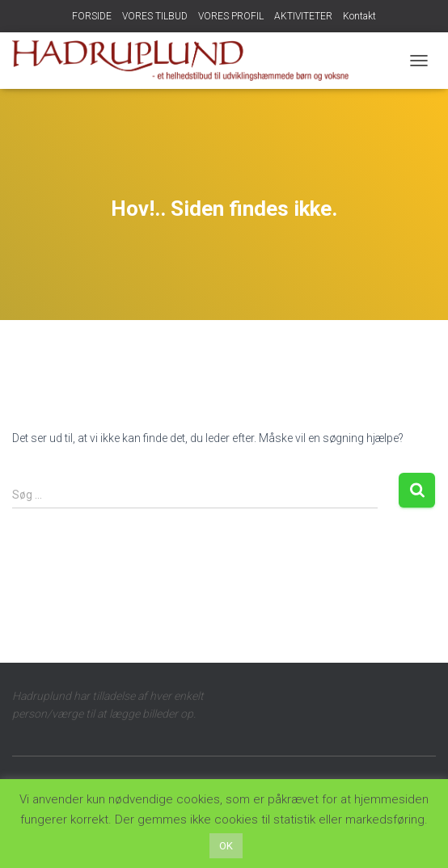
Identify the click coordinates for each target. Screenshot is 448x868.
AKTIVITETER (303, 16)
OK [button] (226, 846)
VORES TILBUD (155, 16)
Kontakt (359, 16)
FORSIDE (92, 16)
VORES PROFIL (231, 16)
